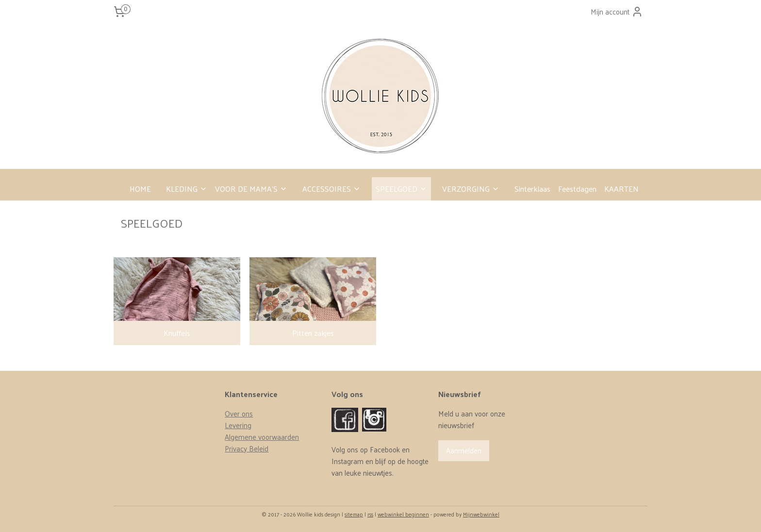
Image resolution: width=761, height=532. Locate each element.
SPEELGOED (401, 189)
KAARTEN (621, 189)
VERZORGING (471, 189)
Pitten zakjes (313, 333)
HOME (140, 189)
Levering (238, 425)
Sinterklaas (532, 189)
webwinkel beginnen (403, 514)
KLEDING (187, 189)
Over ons (239, 413)
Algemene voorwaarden (262, 437)
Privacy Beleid (247, 448)
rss (370, 514)
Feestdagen (577, 189)
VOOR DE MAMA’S (251, 189)
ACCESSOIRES (331, 189)
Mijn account (617, 11)
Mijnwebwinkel (481, 514)
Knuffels (177, 333)
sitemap (354, 514)
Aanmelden (464, 450)
